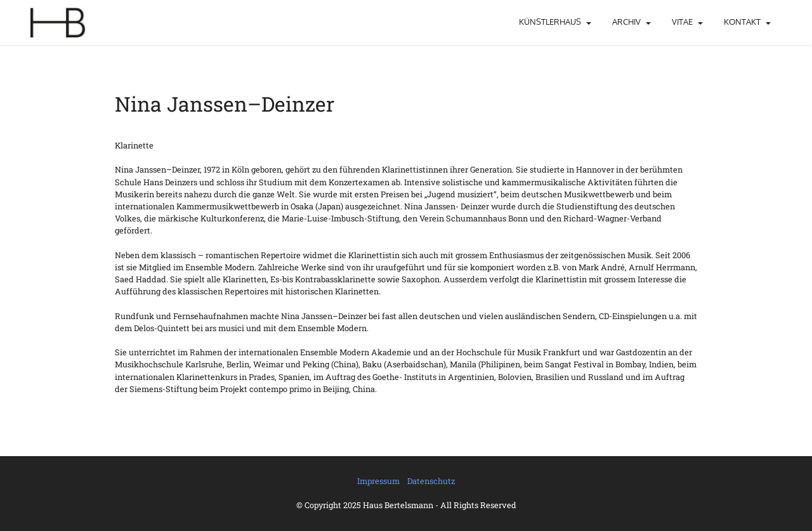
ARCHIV (626, 22)
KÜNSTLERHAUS (550, 22)
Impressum (378, 481)
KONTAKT (742, 22)
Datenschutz (431, 481)
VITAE (682, 22)
